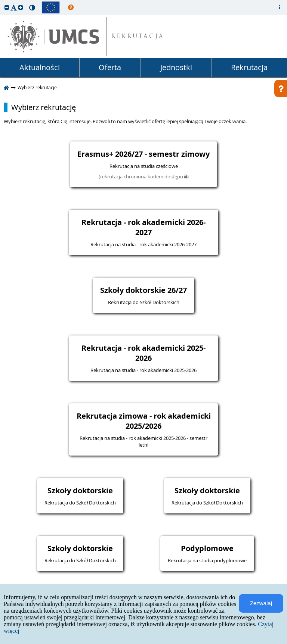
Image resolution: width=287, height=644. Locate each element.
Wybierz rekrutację (44, 107)
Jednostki (176, 67)
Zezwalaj (261, 603)
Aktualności (40, 67)
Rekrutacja (249, 67)
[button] (7, 7)
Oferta (110, 67)
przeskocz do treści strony (2, 2)
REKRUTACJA (138, 37)
